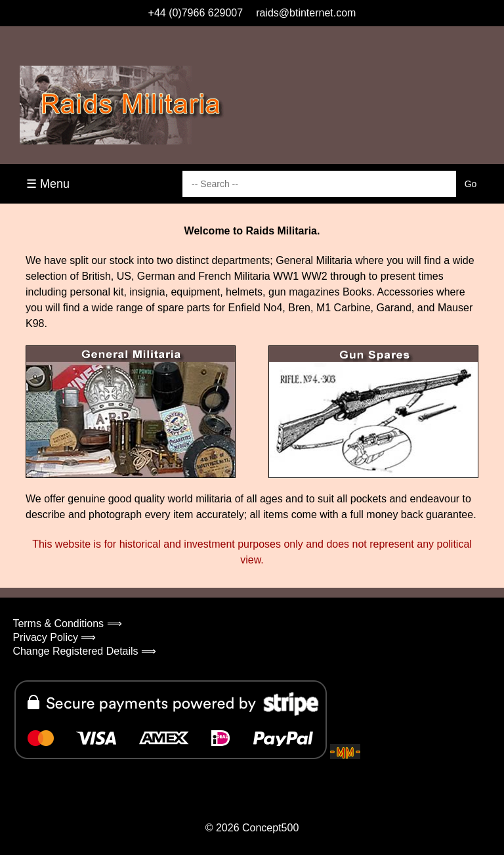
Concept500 (270, 828)
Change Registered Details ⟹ (84, 651)
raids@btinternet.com (306, 13)
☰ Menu (48, 184)
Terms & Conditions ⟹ (67, 624)
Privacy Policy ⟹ (54, 637)
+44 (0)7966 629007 (196, 13)
